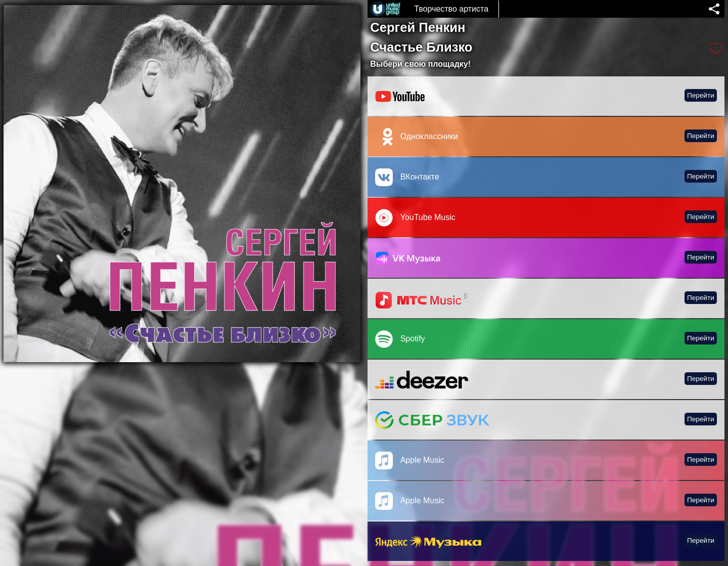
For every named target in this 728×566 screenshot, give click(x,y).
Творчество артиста (451, 9)
